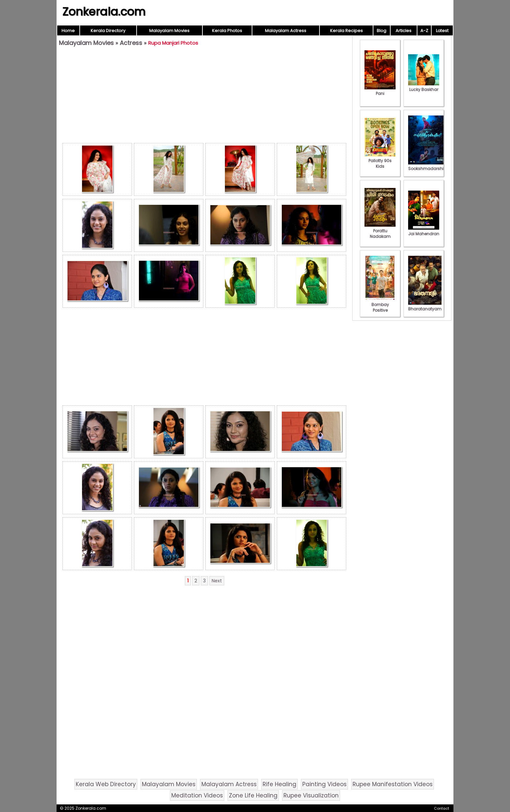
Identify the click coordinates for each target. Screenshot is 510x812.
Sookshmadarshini (428, 166)
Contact (442, 808)
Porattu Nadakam (380, 231)
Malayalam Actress (286, 31)
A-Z (424, 31)
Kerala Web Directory (106, 784)
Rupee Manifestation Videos (393, 784)
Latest (442, 31)
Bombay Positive (380, 305)
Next (217, 581)
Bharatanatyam (425, 306)
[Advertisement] (204, 96)
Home (68, 31)
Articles (404, 31)
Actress (131, 43)
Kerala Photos (227, 31)
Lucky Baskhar (424, 87)
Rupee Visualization (311, 795)
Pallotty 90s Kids (380, 161)
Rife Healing (279, 784)
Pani (380, 91)
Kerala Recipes (346, 31)
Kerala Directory (108, 31)
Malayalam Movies (169, 31)
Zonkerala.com (104, 12)
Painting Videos (324, 784)
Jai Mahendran (424, 231)
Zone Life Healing (253, 795)
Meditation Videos (197, 795)
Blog (382, 31)
